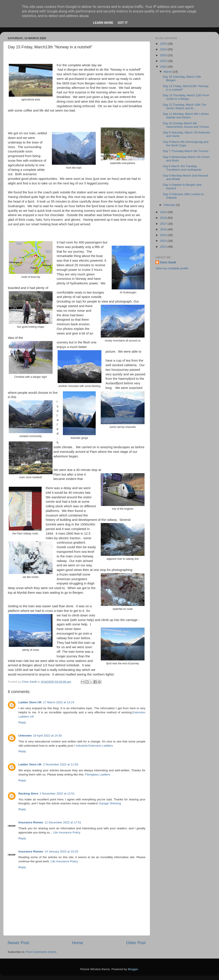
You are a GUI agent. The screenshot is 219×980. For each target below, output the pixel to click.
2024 (164, 49)
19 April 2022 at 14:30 (47, 736)
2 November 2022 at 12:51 (57, 794)
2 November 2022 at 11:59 (61, 764)
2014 (164, 241)
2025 (164, 44)
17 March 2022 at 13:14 (59, 702)
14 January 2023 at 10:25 (61, 851)
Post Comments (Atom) (41, 952)
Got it (123, 23)
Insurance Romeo (31, 822)
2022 (164, 61)
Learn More (103, 23)
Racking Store (28, 794)
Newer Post (18, 943)
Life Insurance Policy (67, 832)
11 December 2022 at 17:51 (63, 822)
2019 (164, 212)
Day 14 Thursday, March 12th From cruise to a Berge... (186, 97)
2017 (164, 224)
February (170, 205)
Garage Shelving (110, 803)
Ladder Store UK (30, 702)
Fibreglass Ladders (98, 774)
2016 (164, 229)
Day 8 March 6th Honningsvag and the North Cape (186, 144)
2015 (164, 235)
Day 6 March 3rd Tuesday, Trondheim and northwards (182, 168)
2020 (164, 67)
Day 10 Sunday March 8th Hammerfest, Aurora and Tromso (186, 125)
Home (78, 943)
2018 (164, 218)
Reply (22, 722)
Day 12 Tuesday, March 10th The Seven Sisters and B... (185, 106)
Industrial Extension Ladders (94, 746)
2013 (164, 247)
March (168, 72)
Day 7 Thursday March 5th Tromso (186, 151)
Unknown (25, 736)
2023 (164, 55)
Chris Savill (168, 262)
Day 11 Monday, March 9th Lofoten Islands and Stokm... (186, 116)
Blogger (133, 969)
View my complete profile (172, 268)
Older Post (136, 943)
